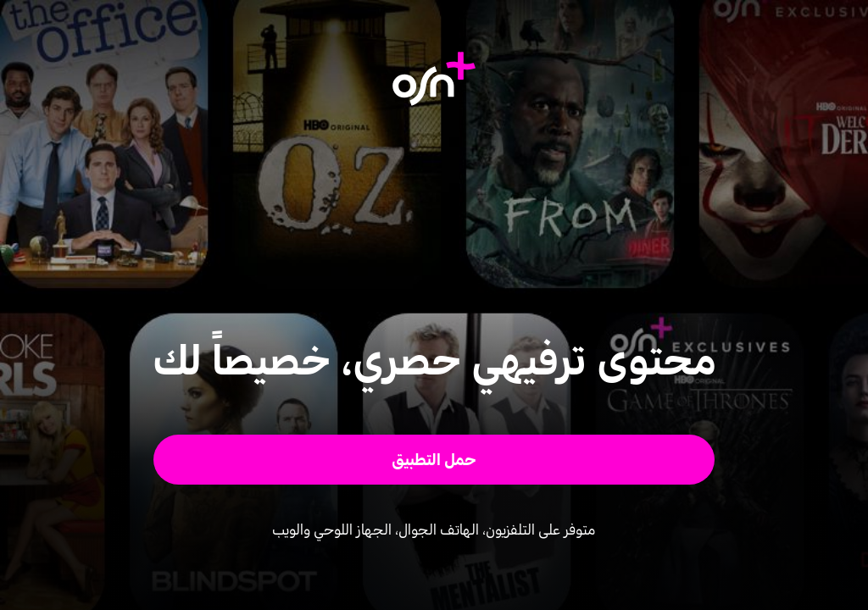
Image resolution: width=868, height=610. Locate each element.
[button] (434, 460)
